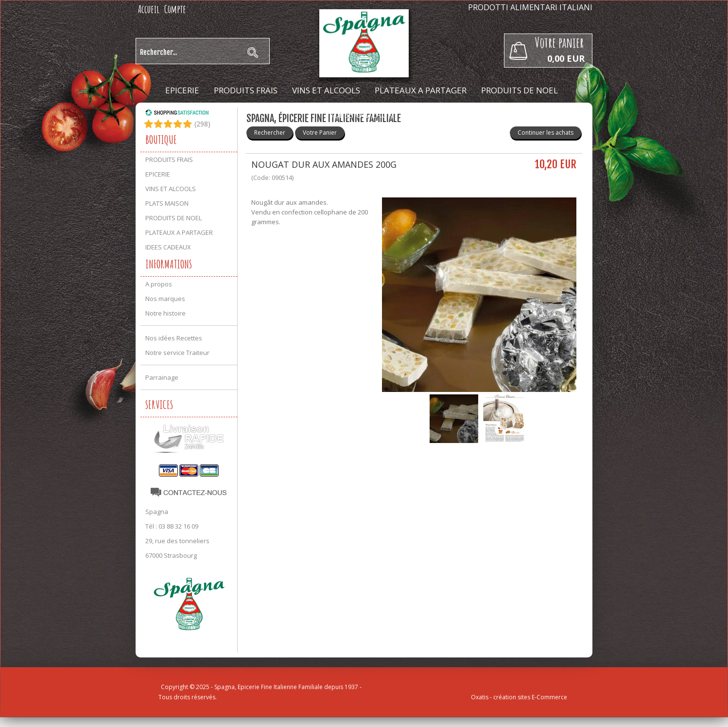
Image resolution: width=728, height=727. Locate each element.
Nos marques (165, 299)
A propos (159, 284)
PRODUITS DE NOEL (520, 90)
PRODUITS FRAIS (246, 90)
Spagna (157, 512)
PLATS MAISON (167, 203)
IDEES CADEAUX (362, 115)
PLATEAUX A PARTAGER (421, 90)
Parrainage (162, 377)
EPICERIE (182, 90)
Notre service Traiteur (177, 353)
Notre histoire (165, 313)
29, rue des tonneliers (177, 541)
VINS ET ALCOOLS (326, 90)
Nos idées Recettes (174, 338)
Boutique (161, 140)
